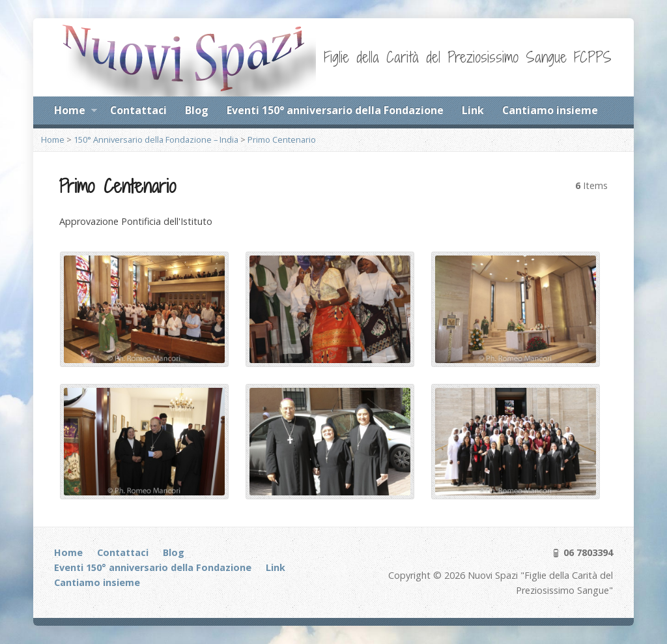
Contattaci (138, 110)
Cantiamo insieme (550, 110)
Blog (197, 110)
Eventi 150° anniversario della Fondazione (335, 110)
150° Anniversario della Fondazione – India (156, 139)
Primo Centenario (282, 139)
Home (75, 112)
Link (473, 110)
